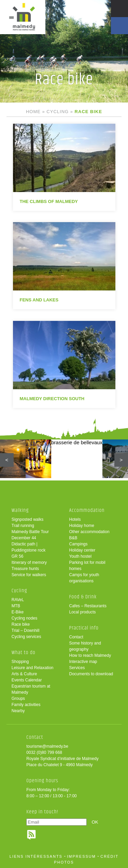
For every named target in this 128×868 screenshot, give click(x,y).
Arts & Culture (24, 674)
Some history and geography (85, 646)
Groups (18, 699)
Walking (20, 510)
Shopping (20, 662)
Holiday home (82, 526)
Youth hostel (81, 556)
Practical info (84, 628)
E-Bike (18, 612)
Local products (83, 612)
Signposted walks (27, 519)
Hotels (75, 519)
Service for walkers (29, 575)
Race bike (21, 624)
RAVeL (18, 600)
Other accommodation (89, 532)
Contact (76, 637)
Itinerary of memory (29, 562)
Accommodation (87, 510)
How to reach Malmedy (90, 655)
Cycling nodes (24, 618)
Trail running (23, 526)
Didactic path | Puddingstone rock (29, 547)
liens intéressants (36, 856)
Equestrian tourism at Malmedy (31, 689)
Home (33, 112)
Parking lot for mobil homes (87, 566)
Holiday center (82, 550)
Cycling (58, 112)
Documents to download (91, 674)
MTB (16, 606)
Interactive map (83, 662)
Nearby (18, 711)
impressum (81, 856)
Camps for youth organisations (84, 578)
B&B (73, 538)
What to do (24, 653)
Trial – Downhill (26, 630)
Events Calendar (27, 680)
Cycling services (26, 637)
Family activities (26, 705)
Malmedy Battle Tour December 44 (30, 535)
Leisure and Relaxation (33, 668)
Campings (79, 544)
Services (77, 668)
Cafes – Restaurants (88, 606)
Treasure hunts (25, 569)
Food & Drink (83, 597)
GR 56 (18, 556)
